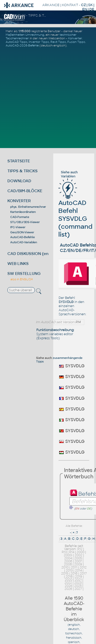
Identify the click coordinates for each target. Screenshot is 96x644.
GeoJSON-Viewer (22, 232)
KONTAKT (70, 5)
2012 (83, 567)
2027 (78, 589)
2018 (69, 577)
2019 (79, 577)
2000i (68, 555)
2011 (74, 567)
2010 (65, 567)
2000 (81, 552)
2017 (83, 574)
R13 (64, 552)
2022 (68, 583)
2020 (69, 580)
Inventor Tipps (39, 42)
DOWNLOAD (19, 181)
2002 (79, 555)
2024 (68, 586)
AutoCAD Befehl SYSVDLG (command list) (75, 211)
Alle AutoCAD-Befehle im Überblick (74, 609)
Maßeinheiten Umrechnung (25, 35)
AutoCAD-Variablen (24, 242)
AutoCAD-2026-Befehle (22, 45)
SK (90, 5)
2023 (78, 583)
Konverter (75, 38)
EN (85, 9)
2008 (68, 564)
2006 (68, 561)
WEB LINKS (18, 264)
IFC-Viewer (18, 227)
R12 (80, 549)
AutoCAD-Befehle (22, 237)
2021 (78, 580)
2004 (68, 558)
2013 (69, 570)
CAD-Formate (20, 217)
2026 (68, 589)
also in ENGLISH (22, 279)
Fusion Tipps (76, 42)
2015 (65, 574)
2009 (78, 564)
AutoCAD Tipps (17, 42)
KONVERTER (19, 201)
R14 (72, 552)
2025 (78, 586)
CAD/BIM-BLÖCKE (25, 191)
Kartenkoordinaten (23, 212)
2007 (78, 561)
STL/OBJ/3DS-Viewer (25, 222)
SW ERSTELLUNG (24, 274)
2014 (78, 570)
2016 (74, 574)
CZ (83, 5)
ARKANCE (51, 5)
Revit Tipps (58, 42)
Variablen (68, 176)
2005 (78, 558)
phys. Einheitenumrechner (28, 207)
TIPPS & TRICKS (23, 171)
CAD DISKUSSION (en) (29, 254)
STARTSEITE (19, 161)
